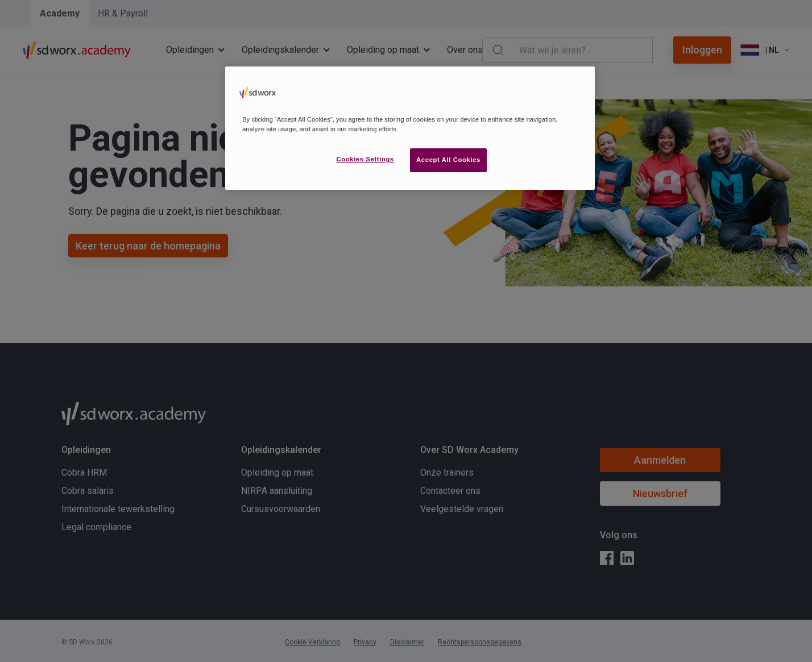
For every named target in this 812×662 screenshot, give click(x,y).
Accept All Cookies (448, 160)
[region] (410, 128)
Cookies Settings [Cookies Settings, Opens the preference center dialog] (365, 159)
